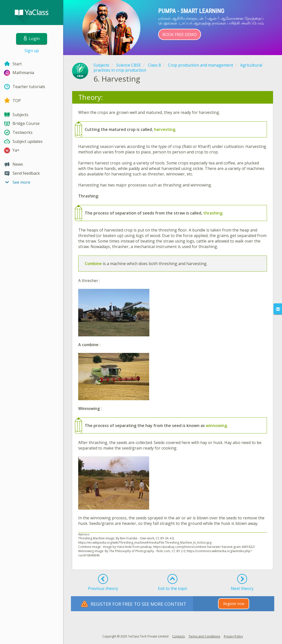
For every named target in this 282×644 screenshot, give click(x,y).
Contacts (178, 636)
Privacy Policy (233, 636)
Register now (234, 604)
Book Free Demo (180, 35)
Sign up (32, 51)
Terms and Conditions (204, 636)
